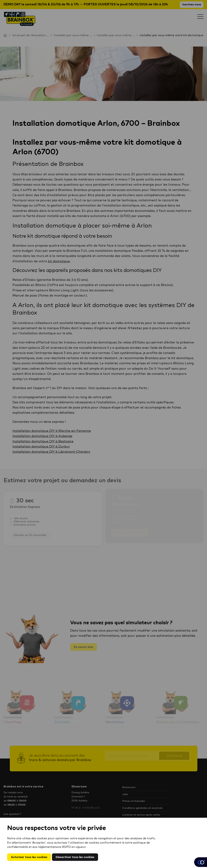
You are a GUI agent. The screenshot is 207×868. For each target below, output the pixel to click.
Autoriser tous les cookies (29, 857)
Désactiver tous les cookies (75, 857)
